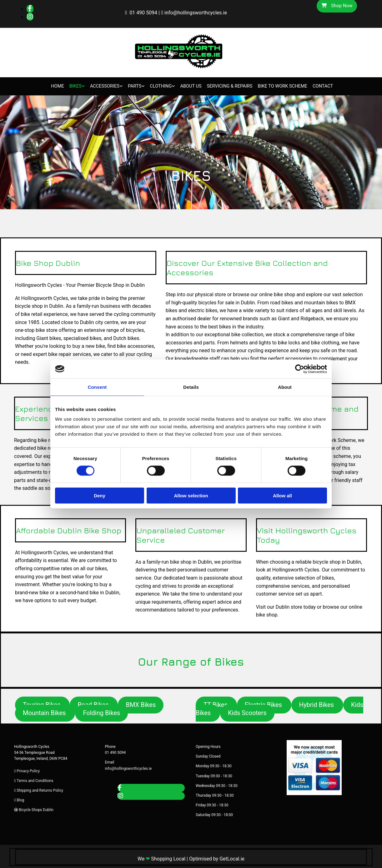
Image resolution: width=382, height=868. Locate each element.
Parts (132, 86)
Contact (325, 86)
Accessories (102, 86)
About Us (189, 86)
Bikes (73, 86)
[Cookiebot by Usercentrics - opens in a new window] (300, 369)
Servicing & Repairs (229, 86)
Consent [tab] (97, 387)
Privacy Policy (28, 770)
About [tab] (285, 387)
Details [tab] (191, 387)
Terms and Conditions (35, 779)
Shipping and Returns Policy (40, 789)
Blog (20, 799)
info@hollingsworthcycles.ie (196, 13)
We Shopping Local (161, 858)
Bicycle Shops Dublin (36, 809)
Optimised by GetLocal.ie (217, 858)
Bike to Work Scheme (284, 86)
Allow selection (191, 496)
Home (56, 86)
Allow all (282, 496)
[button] (141, 704)
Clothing (158, 86)
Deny (100, 496)
